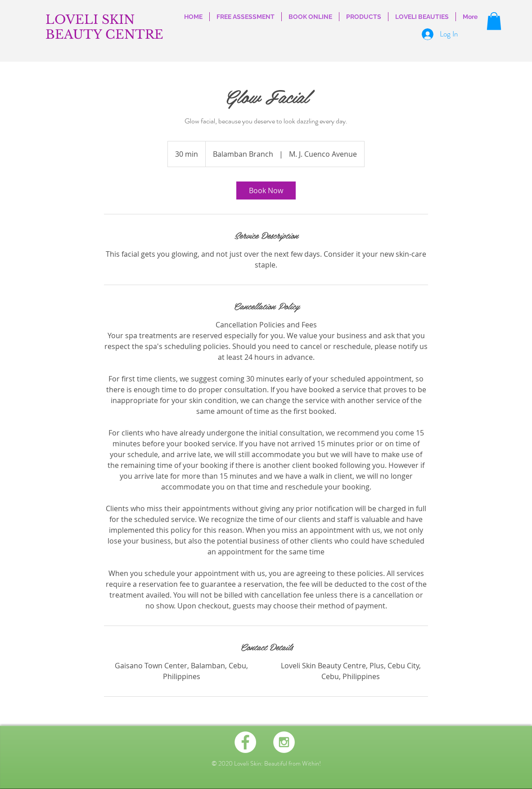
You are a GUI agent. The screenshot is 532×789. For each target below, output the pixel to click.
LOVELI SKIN (90, 20)
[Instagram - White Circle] (284, 742)
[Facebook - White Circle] (245, 742)
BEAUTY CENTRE (104, 34)
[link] (266, 190)
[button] (494, 21)
